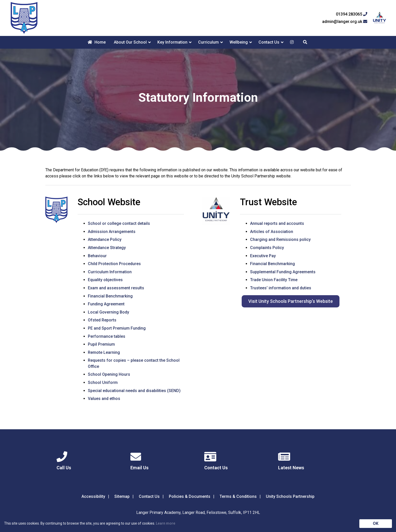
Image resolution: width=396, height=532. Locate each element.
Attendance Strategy (107, 248)
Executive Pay (263, 256)
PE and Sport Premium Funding (117, 328)
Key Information (172, 42)
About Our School (130, 42)
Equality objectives (105, 280)
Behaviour (97, 256)
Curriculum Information (110, 272)
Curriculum (208, 42)
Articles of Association (272, 232)
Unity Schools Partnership (290, 496)
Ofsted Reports (102, 320)
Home (97, 42)
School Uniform (103, 382)
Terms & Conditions (238, 496)
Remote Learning (104, 352)
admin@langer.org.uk (345, 22)
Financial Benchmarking (110, 296)
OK (376, 523)
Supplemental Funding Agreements (283, 272)
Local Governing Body (108, 312)
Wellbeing (239, 42)
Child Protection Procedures (114, 264)
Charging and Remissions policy (280, 239)
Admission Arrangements (112, 232)
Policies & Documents (190, 496)
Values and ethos (104, 399)
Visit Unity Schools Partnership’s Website (291, 301)
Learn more (166, 523)
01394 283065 (352, 14)
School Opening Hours (109, 374)
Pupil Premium (101, 344)
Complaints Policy (267, 248)
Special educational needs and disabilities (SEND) (134, 391)
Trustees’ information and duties (281, 288)
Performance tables (107, 336)
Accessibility (93, 496)
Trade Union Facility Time (274, 280)
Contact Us (269, 42)
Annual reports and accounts (277, 223)
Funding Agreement (106, 304)
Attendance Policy (105, 239)
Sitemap (122, 496)
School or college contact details (119, 223)
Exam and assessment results (116, 288)
